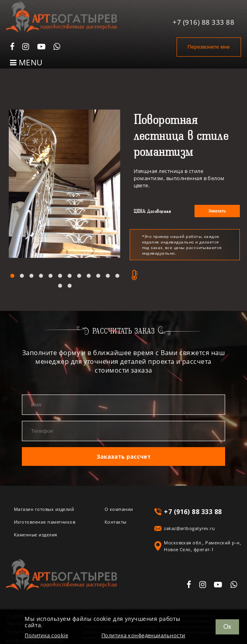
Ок (227, 627)
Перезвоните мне (208, 47)
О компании (119, 509)
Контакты (116, 521)
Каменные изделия (36, 534)
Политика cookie (46, 635)
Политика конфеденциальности (143, 635)
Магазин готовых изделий (44, 509)
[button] (12, 276)
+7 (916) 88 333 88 (203, 21)
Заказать (217, 211)
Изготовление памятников (45, 521)
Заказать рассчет (124, 456)
